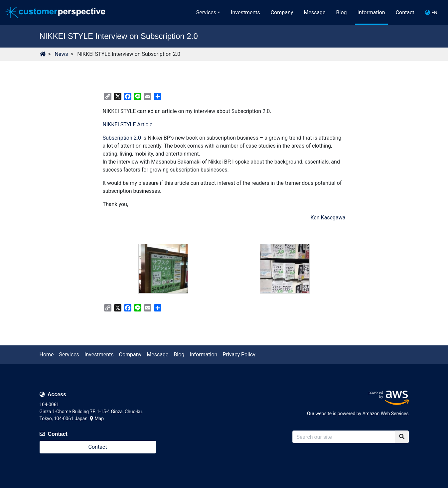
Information (371, 12)
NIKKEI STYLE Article (128, 124)
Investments (245, 12)
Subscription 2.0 (122, 138)
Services (206, 12)
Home (47, 355)
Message (314, 12)
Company (282, 12)
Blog (342, 12)
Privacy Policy (239, 355)
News (61, 54)
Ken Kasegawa (328, 218)
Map (97, 419)
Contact (405, 12)
